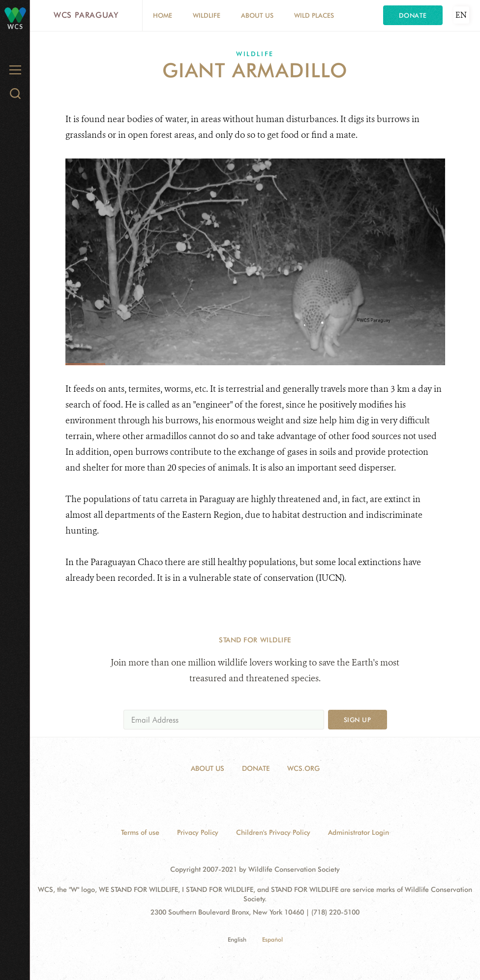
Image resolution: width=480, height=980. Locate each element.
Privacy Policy (198, 832)
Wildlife (207, 15)
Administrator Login (359, 832)
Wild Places (314, 15)
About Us (257, 15)
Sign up (358, 720)
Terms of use (140, 832)
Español (272, 939)
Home (163, 15)
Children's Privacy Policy (273, 832)
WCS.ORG (303, 768)
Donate (413, 15)
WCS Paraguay (86, 15)
